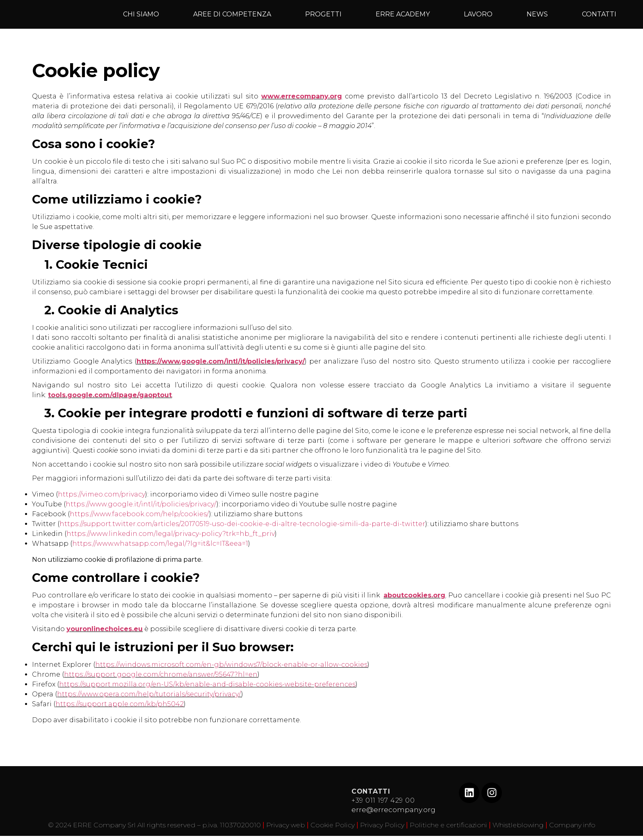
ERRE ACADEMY (403, 14)
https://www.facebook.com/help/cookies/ (139, 514)
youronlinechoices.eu (105, 629)
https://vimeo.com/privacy (101, 494)
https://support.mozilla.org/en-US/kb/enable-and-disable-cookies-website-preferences (207, 684)
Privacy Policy (382, 825)
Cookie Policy (333, 825)
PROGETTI (323, 14)
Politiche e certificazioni (448, 825)
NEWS (537, 14)
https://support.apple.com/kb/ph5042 (120, 704)
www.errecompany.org (302, 96)
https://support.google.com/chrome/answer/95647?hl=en (161, 674)
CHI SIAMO (141, 14)
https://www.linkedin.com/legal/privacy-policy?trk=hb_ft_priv (171, 534)
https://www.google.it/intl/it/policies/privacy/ (141, 504)
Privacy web (286, 825)
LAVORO (478, 14)
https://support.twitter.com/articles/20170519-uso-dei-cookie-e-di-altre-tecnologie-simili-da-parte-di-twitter (242, 524)
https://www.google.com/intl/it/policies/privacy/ (221, 361)
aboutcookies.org (414, 595)
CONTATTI (599, 14)
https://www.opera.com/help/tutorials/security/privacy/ (149, 694)
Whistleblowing (518, 825)
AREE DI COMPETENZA (232, 14)
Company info (572, 825)
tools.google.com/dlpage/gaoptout (110, 395)
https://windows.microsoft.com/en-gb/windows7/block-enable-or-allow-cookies (231, 665)
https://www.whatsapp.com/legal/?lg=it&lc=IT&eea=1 (160, 544)
